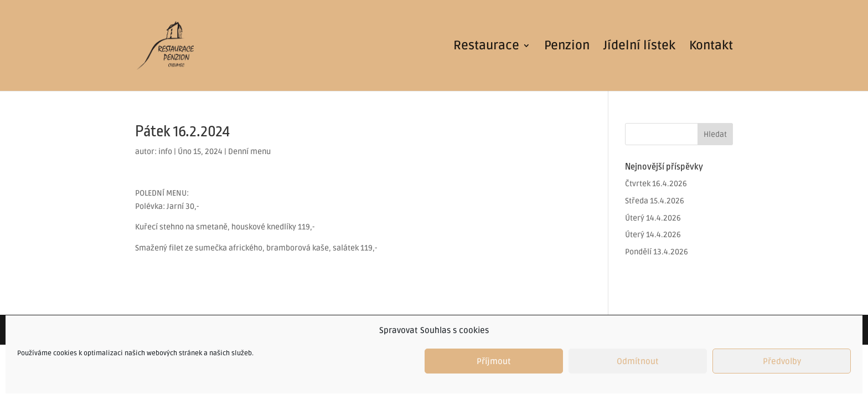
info (165, 152)
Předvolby (782, 361)
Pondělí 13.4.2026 (657, 252)
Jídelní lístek (639, 47)
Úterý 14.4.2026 (653, 218)
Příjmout (494, 361)
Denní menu (249, 152)
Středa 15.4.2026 (655, 201)
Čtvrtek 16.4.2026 (656, 184)
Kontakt (711, 47)
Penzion (567, 47)
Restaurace (486, 47)
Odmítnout (638, 361)
